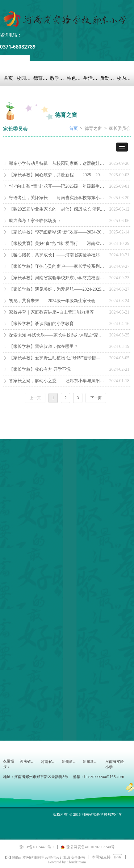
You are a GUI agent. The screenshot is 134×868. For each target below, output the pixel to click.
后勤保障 (108, 78)
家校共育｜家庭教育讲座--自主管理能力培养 (51, 312)
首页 (8, 78)
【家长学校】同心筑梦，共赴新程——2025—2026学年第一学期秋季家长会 (58, 175)
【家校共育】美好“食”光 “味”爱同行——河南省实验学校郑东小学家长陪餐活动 (58, 244)
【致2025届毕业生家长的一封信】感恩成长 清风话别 (58, 209)
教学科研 (58, 78)
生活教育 (92, 78)
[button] (122, 147)
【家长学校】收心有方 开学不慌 (40, 369)
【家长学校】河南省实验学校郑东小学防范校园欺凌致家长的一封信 (58, 278)
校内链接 (125, 78)
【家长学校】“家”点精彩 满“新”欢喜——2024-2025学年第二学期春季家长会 (58, 232)
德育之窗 (42, 78)
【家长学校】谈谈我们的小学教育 (41, 324)
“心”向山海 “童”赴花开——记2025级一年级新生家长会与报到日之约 (58, 186)
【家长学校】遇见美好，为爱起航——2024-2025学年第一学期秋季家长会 (58, 289)
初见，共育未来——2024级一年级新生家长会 (52, 301)
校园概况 (25, 78)
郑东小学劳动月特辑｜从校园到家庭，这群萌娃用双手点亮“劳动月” (58, 163)
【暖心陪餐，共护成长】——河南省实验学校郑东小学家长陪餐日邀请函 (58, 255)
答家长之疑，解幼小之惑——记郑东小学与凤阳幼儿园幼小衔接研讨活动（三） (58, 381)
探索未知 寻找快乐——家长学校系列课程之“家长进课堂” (58, 335)
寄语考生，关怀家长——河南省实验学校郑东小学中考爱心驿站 (58, 198)
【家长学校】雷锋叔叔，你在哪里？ (44, 346)
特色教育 (75, 78)
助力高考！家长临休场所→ (35, 221)
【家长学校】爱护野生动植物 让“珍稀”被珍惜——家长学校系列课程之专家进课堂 (58, 358)
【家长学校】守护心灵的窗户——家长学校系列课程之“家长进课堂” (58, 266)
